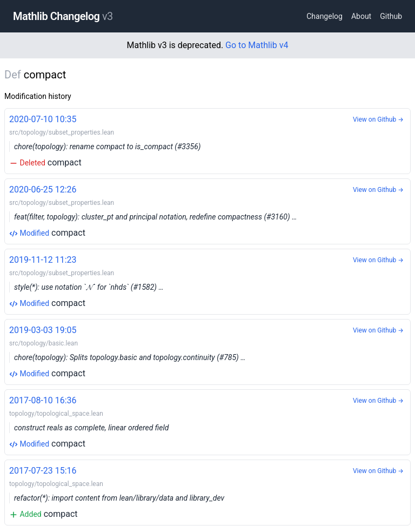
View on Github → (378, 119)
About (361, 16)
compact (207, 140)
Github (391, 16)
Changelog (324, 16)
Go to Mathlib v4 (257, 45)
